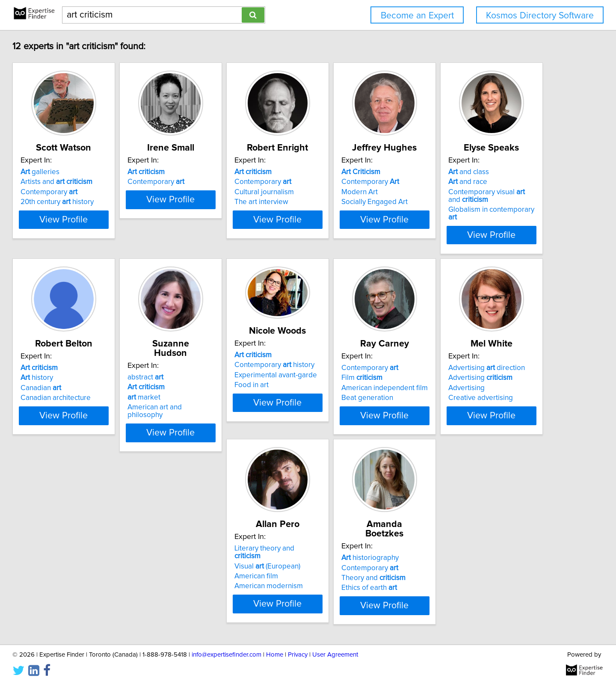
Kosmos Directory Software (540, 16)
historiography (473, 548)
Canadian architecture (223, 390)
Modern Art (463, 192)
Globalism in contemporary (108, 398)
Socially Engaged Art (478, 202)
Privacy (298, 653)
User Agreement (335, 653)
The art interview (343, 202)
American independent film (103, 569)
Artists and (95, 182)
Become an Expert (417, 16)
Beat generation (85, 578)
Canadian (208, 380)
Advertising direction (226, 548)
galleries (79, 172)
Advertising (220, 558)
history (204, 370)
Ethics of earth (472, 578)
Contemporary (88, 192)
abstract (334, 360)
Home (275, 653)
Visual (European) (349, 558)
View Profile (114, 227)
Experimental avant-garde (486, 367)
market (333, 380)
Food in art (462, 377)
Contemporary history (484, 357)
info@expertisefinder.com (227, 653)
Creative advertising (220, 578)
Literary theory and (360, 548)
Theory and (477, 569)
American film (338, 569)
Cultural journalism (346, 192)
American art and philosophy (362, 390)
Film (80, 558)
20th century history (96, 202)
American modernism (350, 578)
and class (80, 360)
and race (79, 370)
